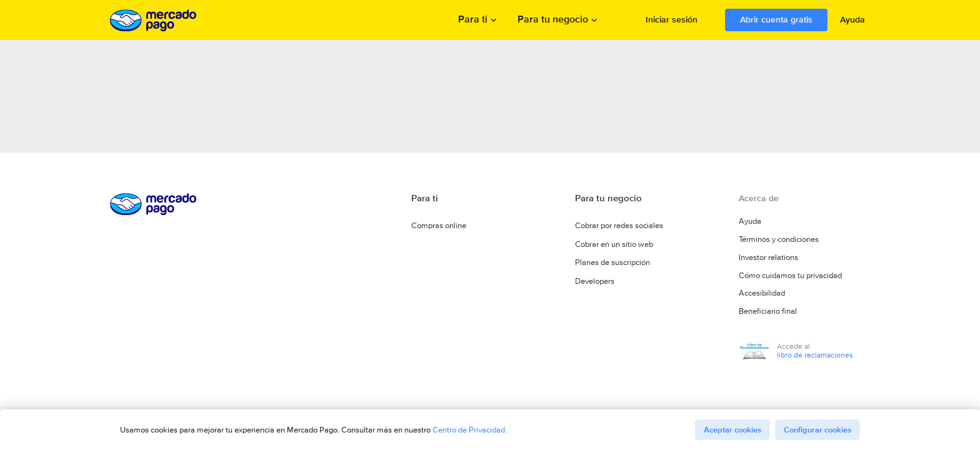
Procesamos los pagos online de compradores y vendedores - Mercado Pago (154, 20)
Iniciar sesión (672, 19)
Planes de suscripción (612, 263)
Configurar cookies (817, 430)
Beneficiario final (768, 314)
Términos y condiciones (779, 244)
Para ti (473, 20)
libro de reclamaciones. (816, 357)
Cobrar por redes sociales (619, 227)
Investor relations (768, 261)
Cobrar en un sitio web (614, 245)
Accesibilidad (762, 296)
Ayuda (852, 19)
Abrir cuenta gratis (776, 19)
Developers (595, 281)
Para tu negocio (553, 20)
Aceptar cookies (732, 430)
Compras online (439, 227)
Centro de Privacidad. (470, 430)
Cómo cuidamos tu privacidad (790, 279)
